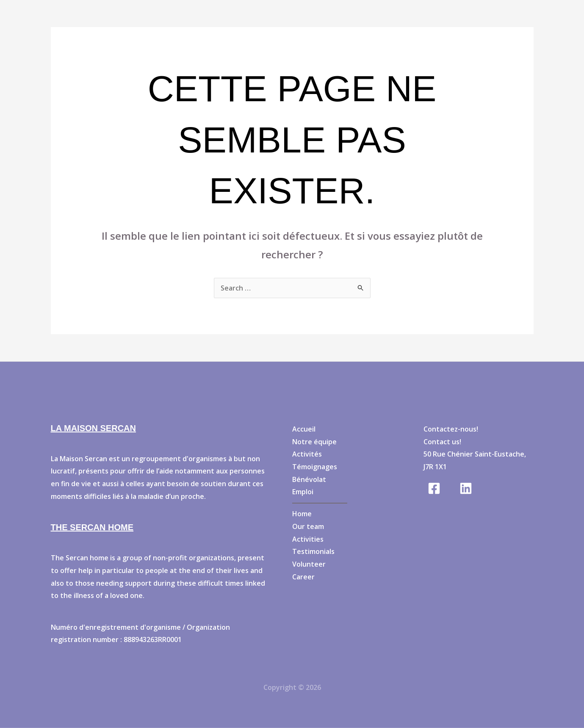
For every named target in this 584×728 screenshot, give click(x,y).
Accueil (304, 429)
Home (302, 514)
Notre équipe (314, 442)
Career (303, 577)
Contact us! (442, 442)
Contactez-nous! (451, 429)
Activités (307, 454)
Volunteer (309, 564)
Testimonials (313, 551)
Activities (308, 539)
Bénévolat (309, 479)
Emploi (303, 492)
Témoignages (315, 467)
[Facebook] (434, 488)
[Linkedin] (466, 488)
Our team (308, 526)
